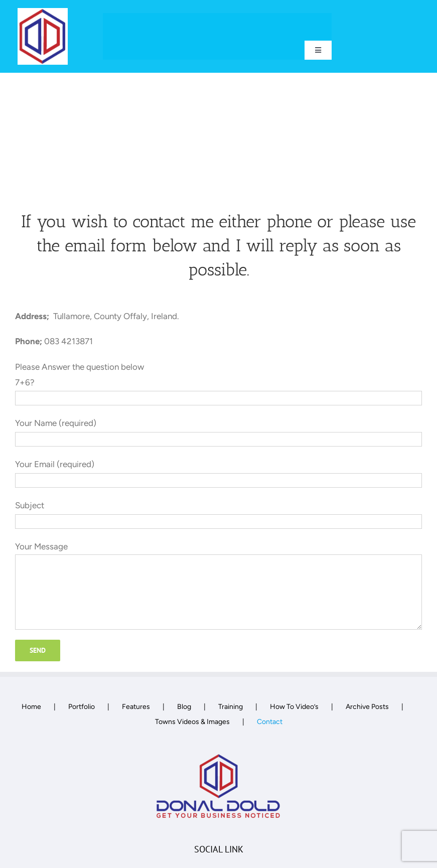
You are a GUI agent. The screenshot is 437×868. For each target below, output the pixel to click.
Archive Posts (367, 707)
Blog (184, 707)
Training (231, 707)
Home (31, 707)
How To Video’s (294, 707)
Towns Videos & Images (192, 722)
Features (136, 707)
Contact (270, 722)
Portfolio (82, 707)
